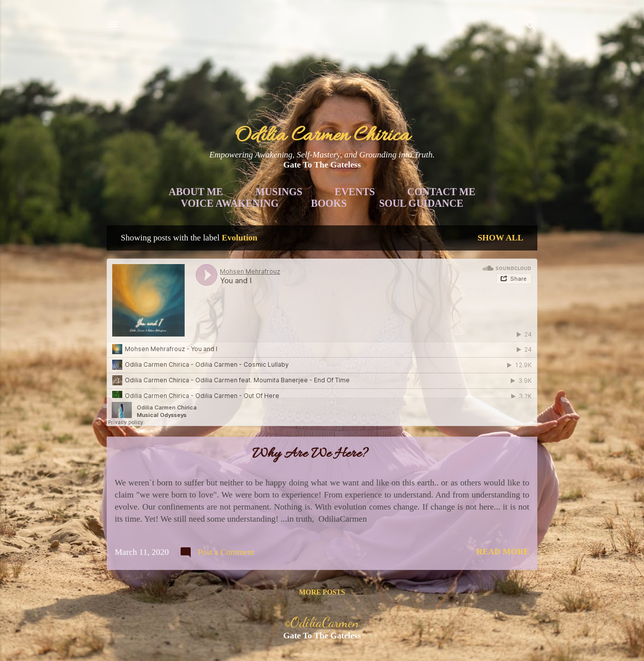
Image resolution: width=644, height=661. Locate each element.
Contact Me (441, 192)
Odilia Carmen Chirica (322, 136)
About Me (196, 192)
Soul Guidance (421, 203)
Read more (503, 552)
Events (355, 192)
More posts (322, 592)
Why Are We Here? (310, 454)
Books (329, 203)
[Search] (531, 27)
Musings (278, 192)
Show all (500, 238)
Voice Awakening (230, 203)
